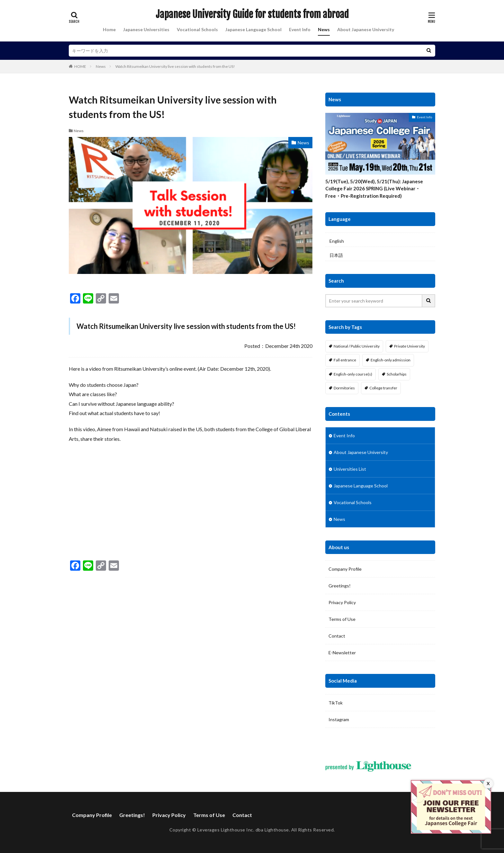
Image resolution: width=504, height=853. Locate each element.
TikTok (336, 703)
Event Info (300, 29)
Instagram (339, 719)
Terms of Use (342, 619)
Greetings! (340, 586)
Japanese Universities (146, 29)
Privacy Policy (342, 602)
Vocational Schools (197, 29)
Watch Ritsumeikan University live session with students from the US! (175, 66)
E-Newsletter (342, 653)
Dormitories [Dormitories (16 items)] (344, 388)
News (324, 29)
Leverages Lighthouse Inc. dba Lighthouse (243, 830)
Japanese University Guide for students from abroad (252, 14)
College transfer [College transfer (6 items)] (383, 388)
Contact (337, 636)
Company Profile (345, 569)
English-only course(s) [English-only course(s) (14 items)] (353, 374)
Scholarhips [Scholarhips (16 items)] (397, 374)
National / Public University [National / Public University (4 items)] (357, 346)
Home (109, 29)
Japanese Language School (253, 29)
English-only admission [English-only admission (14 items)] (391, 360)
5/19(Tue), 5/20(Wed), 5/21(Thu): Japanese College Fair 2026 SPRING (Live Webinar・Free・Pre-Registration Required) (374, 189)
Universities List (350, 469)
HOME (80, 66)
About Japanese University (366, 29)
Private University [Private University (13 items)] (410, 346)
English (337, 241)
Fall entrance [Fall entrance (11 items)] (345, 360)
